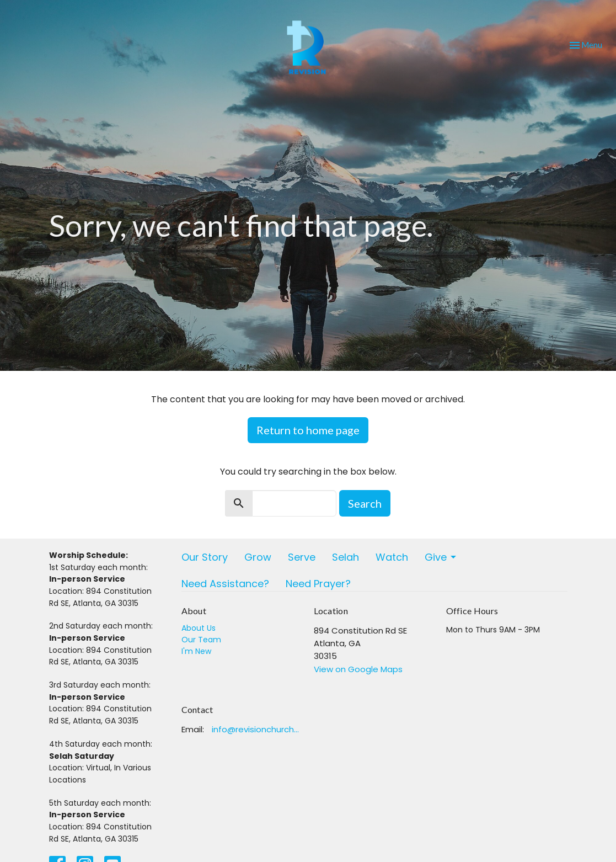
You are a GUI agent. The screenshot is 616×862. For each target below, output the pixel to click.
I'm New (196, 651)
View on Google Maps (358, 669)
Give (441, 557)
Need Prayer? (318, 584)
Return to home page (308, 430)
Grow (258, 557)
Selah (346, 557)
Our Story (205, 557)
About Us (199, 628)
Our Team (201, 640)
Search (365, 503)
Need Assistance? (225, 584)
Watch (392, 557)
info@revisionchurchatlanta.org (257, 729)
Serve (302, 557)
